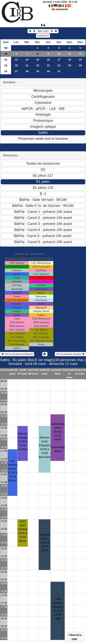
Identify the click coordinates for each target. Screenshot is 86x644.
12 (80, 54)
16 (48, 60)
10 (6, 54)
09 (6, 48)
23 (48, 65)
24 (59, 65)
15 (38, 60)
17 (59, 60)
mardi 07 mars (22, 372)
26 (80, 65)
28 (27, 71)
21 (27, 65)
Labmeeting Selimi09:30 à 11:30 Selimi (58, 437)
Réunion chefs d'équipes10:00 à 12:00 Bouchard (45, 447)
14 (27, 60)
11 (70, 54)
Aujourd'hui (43, 36)
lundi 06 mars (12, 372)
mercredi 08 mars (33, 372)
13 (16, 60)
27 (16, 71)
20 (16, 65)
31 (59, 71)
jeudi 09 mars (45, 372)
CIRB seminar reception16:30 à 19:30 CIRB (58, 609)
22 (38, 65)
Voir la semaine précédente (17, 354)
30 (48, 71)
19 (80, 60)
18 (70, 60)
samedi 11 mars (69, 374)
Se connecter (60, 9)
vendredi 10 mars (58, 372)
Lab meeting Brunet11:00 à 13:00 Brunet (12, 471)
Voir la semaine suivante (70, 354)
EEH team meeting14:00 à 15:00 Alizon (23, 531)
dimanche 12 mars (80, 372)
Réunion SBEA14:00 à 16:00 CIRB (45, 542)
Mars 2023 (43, 31)
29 (38, 71)
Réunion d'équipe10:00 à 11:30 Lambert (23, 441)
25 (70, 65)
